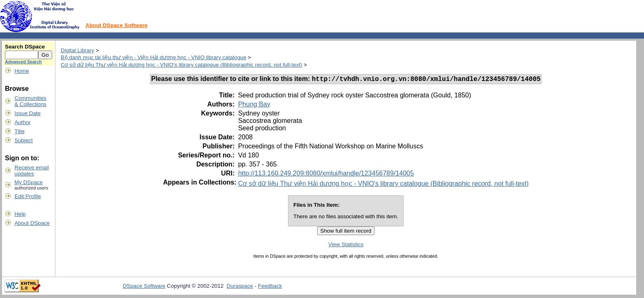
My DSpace (29, 182)
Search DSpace (25, 47)
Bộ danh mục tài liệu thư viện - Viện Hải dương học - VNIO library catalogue (154, 57)
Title (20, 131)
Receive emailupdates (32, 171)
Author (22, 122)
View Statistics (346, 246)
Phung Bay (254, 105)
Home (22, 71)
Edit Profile (28, 196)
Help (20, 214)
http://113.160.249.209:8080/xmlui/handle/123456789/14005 (326, 174)
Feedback (270, 287)
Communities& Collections (30, 101)
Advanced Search (23, 62)
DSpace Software (144, 287)
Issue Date (28, 113)
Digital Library (77, 50)
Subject (23, 140)
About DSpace (32, 223)
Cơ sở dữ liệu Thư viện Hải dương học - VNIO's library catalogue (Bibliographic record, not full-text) (182, 65)
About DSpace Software (116, 25)
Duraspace (240, 287)
